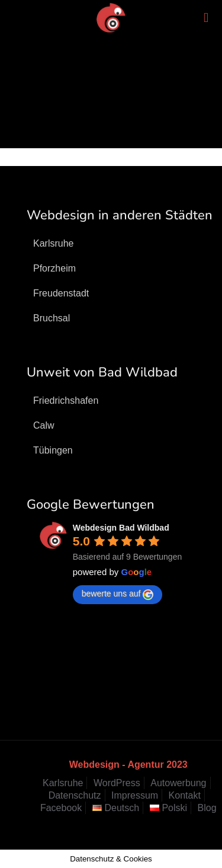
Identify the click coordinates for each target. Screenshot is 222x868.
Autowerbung (178, 783)
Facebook (61, 808)
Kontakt (185, 795)
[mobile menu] (206, 18)
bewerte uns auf (118, 594)
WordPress (117, 783)
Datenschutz (75, 795)
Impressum (135, 795)
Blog (207, 808)
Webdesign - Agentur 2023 (128, 765)
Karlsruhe (63, 783)
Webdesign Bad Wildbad (121, 528)
